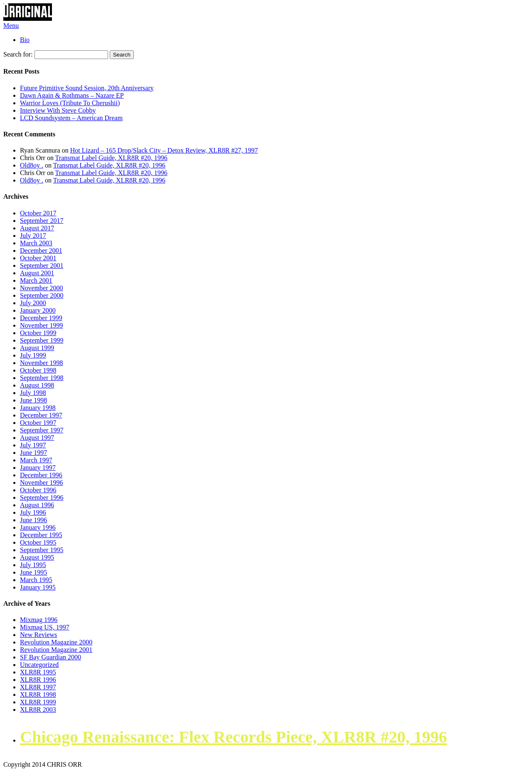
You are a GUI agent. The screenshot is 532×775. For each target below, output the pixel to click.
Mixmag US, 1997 (45, 627)
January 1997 (38, 468)
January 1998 (38, 408)
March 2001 (36, 280)
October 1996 (38, 490)
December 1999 (41, 318)
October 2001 (38, 258)
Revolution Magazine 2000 (56, 642)
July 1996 (33, 512)
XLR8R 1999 (38, 702)
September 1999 (42, 340)
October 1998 (38, 370)
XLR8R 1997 (38, 687)
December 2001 (41, 251)
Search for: (18, 54)
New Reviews (38, 635)
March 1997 (36, 460)
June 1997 (33, 453)
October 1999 (38, 333)
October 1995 (38, 542)
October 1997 (38, 423)
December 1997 (41, 415)
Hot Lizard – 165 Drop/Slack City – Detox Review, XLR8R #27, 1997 (164, 150)
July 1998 (33, 393)
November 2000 (42, 288)
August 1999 (37, 348)
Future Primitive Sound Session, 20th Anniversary (87, 88)
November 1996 (42, 483)
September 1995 (42, 550)
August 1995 (37, 557)
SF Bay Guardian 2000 (50, 657)
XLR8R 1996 (38, 680)
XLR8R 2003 (38, 710)
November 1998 (42, 363)
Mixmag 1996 (39, 620)
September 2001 (42, 265)
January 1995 (38, 587)
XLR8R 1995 (38, 672)
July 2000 (33, 303)
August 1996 (37, 505)
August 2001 (37, 273)
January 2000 (38, 310)
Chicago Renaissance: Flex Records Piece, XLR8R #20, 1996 (234, 737)
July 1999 (33, 355)
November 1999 (42, 325)
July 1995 (33, 565)
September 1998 (42, 378)
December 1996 (41, 475)
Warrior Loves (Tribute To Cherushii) (70, 103)
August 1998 (37, 385)
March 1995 (36, 580)
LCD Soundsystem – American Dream (71, 118)
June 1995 (33, 572)
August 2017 (37, 228)
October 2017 (38, 213)
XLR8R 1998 (38, 695)
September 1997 (42, 430)
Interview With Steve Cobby (58, 110)
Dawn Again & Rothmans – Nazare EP (72, 95)
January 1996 (38, 527)
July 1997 (33, 445)
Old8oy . (32, 165)
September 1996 (42, 497)
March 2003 (36, 243)
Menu (11, 26)
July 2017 (33, 236)
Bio (25, 40)
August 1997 (37, 438)
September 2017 (42, 221)
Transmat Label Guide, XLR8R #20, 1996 (111, 158)
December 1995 (41, 535)
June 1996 (33, 520)
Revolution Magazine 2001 (56, 650)
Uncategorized (39, 665)
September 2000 (42, 295)
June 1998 (33, 400)
